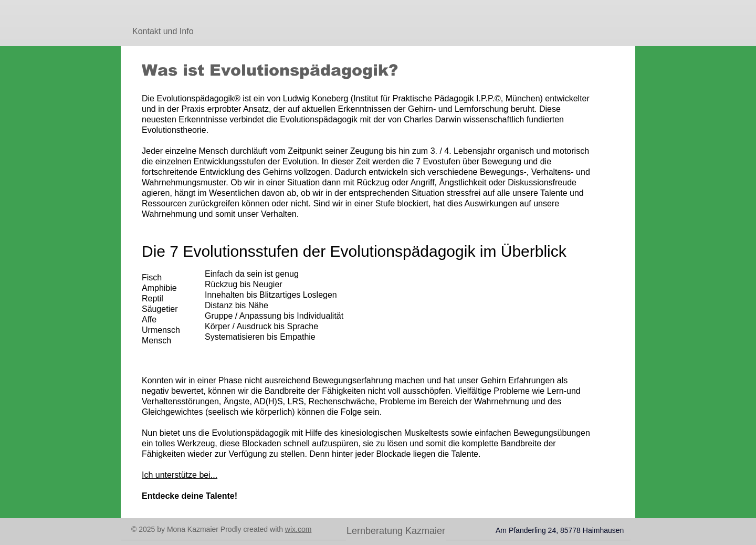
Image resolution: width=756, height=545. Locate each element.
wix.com (298, 529)
